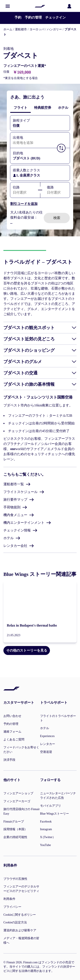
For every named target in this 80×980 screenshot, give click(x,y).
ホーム (8, 29)
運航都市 (21, 29)
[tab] (20, 108)
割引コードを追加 (24, 204)
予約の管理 (33, 17)
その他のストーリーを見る (27, 650)
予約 (18, 17)
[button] (8, 6)
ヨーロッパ (37, 29)
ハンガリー (54, 29)
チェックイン (55, 17)
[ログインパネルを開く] (70, 6)
